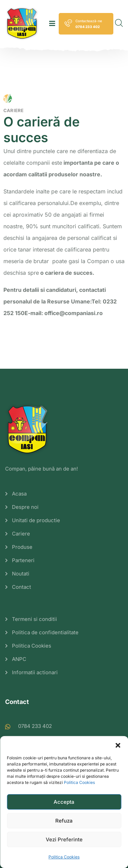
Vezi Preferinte (64, 839)
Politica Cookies (79, 782)
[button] (118, 745)
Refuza (64, 821)
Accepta (64, 802)
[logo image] (22, 24)
